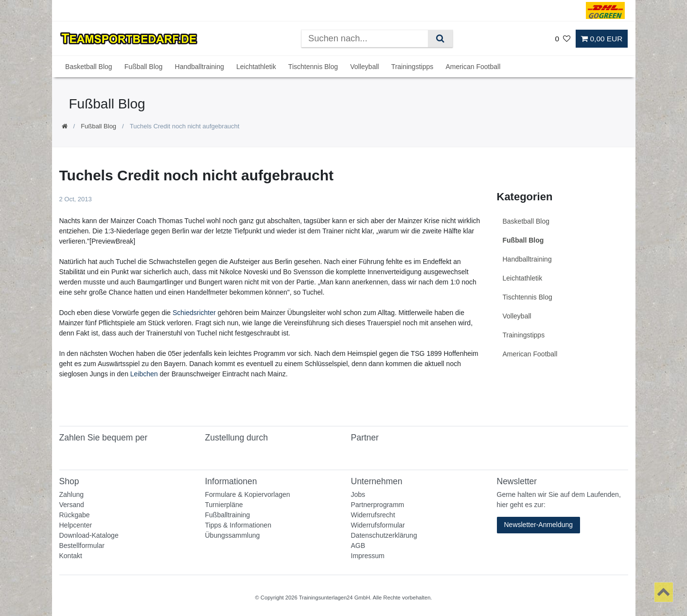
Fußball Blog (144, 67)
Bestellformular (82, 546)
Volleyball (364, 67)
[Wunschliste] (563, 39)
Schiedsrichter (194, 313)
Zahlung (72, 494)
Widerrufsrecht (373, 515)
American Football (473, 67)
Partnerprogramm (378, 505)
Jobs (358, 494)
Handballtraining (200, 67)
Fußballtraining (228, 515)
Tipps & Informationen (238, 525)
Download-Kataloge (89, 535)
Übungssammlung (233, 535)
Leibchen (144, 374)
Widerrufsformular (378, 525)
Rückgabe (75, 515)
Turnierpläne (224, 505)
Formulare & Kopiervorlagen (248, 494)
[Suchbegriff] (365, 39)
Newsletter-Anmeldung (539, 525)
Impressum (368, 556)
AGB (358, 546)
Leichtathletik (256, 67)
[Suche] (440, 39)
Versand (72, 505)
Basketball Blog (89, 67)
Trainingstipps (413, 67)
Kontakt (71, 556)
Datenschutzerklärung (384, 535)
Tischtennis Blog (313, 67)
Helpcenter (76, 525)
